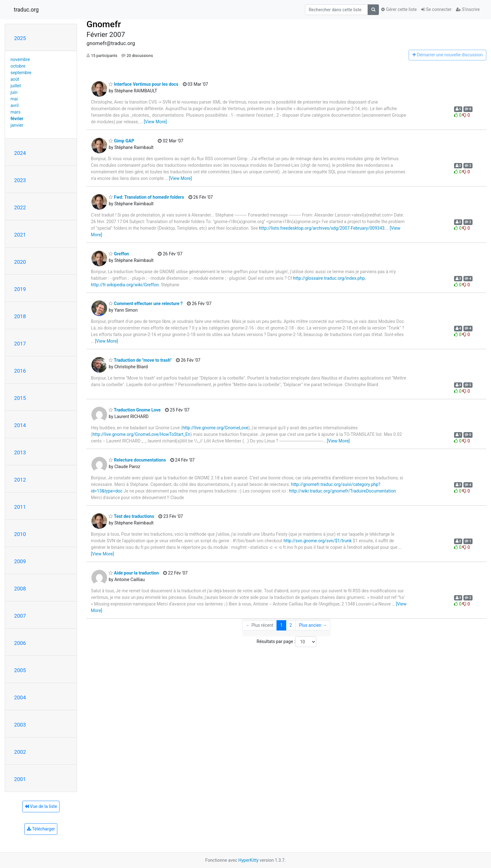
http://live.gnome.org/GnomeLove (215, 428)
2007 (20, 616)
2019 (20, 289)
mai (14, 99)
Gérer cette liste (399, 9)
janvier (17, 125)
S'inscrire (468, 9)
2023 (20, 180)
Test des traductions (131, 516)
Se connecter (436, 9)
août (15, 79)
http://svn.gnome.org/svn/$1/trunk (318, 541)
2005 (20, 670)
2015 (20, 398)
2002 (20, 752)
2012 (20, 480)
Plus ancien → (313, 625)
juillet (16, 86)
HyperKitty (248, 860)
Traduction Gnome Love (135, 410)
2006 (20, 643)
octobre (18, 66)
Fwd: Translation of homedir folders (146, 197)
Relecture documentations (137, 460)
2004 (20, 697)
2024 (20, 153)
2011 (20, 507)
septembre (21, 73)
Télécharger (41, 829)
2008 (20, 589)
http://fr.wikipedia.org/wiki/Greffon (125, 285)
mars (16, 112)
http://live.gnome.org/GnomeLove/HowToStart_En (141, 434)
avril (15, 105)
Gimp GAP (121, 141)
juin (14, 92)
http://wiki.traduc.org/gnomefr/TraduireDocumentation (342, 491)
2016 (20, 371)
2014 (20, 425)
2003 (20, 725)
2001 (20, 779)
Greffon (119, 254)
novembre (20, 59)
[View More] (155, 122)
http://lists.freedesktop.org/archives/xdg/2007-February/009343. (322, 228)
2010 (20, 534)
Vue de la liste (41, 806)
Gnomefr (104, 24)
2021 (20, 235)
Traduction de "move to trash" (140, 360)
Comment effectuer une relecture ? (146, 304)
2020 (20, 262)
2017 (20, 344)
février (17, 119)
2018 (20, 316)
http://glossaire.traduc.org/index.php (329, 278)
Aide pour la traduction (134, 573)
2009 (20, 561)
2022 (20, 207)
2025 (20, 38)
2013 (20, 452)
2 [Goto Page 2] (291, 625)
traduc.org (26, 10)
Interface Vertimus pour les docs (143, 84)
